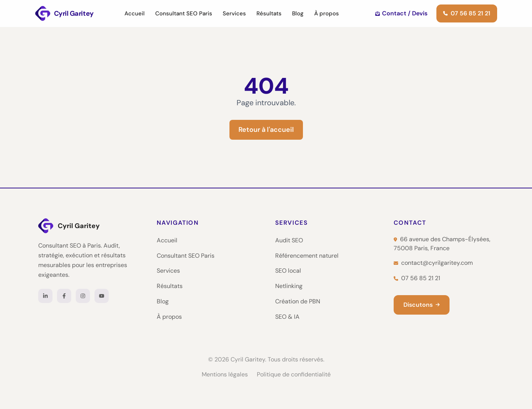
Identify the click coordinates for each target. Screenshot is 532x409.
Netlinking (289, 286)
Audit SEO (289, 240)
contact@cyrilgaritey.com (433, 263)
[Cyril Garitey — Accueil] (88, 226)
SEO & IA (287, 317)
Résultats (269, 13)
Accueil (135, 13)
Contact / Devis (401, 13)
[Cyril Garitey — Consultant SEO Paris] (64, 13)
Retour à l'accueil (266, 130)
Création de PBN (298, 301)
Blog (298, 13)
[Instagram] (83, 296)
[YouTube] (102, 296)
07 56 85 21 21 (467, 13)
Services (234, 13)
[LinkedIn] (45, 296)
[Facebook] (64, 296)
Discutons (422, 305)
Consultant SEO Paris (184, 13)
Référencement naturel (307, 256)
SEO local (288, 271)
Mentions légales (225, 374)
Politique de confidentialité (294, 374)
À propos (327, 13)
